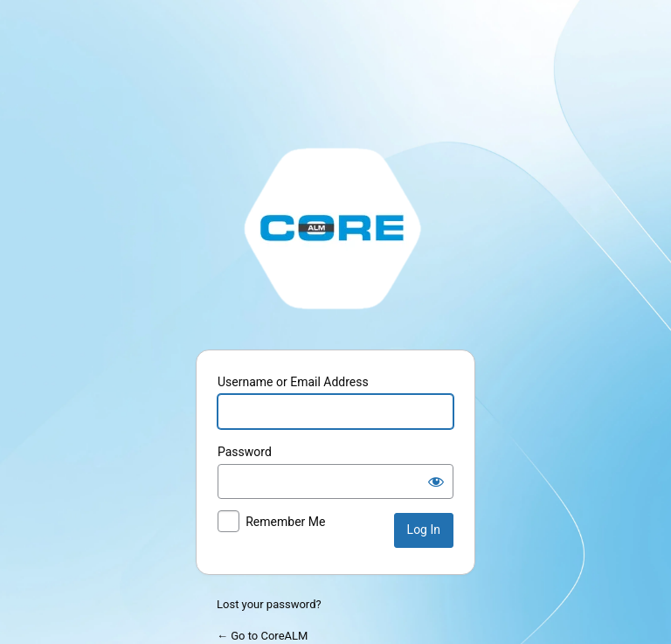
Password (245, 452)
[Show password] (436, 481)
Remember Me (285, 522)
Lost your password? (269, 604)
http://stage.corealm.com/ (335, 227)
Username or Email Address (293, 382)
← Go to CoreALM (262, 636)
